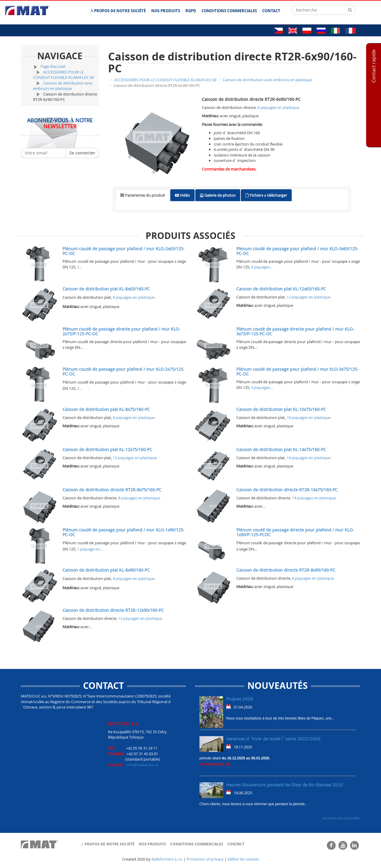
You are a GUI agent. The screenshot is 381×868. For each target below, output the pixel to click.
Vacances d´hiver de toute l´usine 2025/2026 (273, 739)
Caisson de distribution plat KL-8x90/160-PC (106, 570)
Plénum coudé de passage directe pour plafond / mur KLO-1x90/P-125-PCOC (295, 532)
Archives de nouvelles (341, 818)
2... (79, 267)
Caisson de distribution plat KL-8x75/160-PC (106, 409)
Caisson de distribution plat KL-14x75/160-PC (281, 449)
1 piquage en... (90, 549)
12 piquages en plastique (309, 297)
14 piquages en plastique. (309, 458)
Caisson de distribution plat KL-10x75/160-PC (281, 409)
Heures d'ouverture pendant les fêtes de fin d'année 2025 (285, 785)
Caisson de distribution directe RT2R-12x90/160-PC (113, 610)
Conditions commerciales (197, 844)
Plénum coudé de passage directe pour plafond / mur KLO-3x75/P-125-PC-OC (295, 331)
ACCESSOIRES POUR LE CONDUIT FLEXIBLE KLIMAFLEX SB (63, 75)
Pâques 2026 (240, 699)
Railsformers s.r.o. (167, 859)
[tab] (143, 195)
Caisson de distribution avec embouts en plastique (63, 86)
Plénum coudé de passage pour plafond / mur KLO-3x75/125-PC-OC (297, 371)
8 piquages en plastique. (134, 297)
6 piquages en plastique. (279, 107)
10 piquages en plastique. (309, 417)
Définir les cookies (243, 859)
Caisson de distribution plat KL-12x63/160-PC (281, 289)
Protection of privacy (205, 859)
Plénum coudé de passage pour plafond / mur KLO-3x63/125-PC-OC (297, 251)
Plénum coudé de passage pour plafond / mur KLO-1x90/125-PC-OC (124, 532)
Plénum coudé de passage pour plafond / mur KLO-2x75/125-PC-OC (124, 371)
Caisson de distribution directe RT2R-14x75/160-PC (287, 490)
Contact (236, 844)
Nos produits (152, 844)
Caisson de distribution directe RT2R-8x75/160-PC (112, 490)
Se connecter (82, 153)
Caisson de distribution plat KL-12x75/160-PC (107, 449)
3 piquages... (262, 267)
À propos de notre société (108, 844)
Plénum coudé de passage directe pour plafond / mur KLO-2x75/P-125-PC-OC (121, 331)
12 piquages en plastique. (135, 458)
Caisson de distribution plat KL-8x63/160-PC (106, 289)
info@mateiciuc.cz (143, 765)
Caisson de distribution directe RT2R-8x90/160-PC (286, 570)
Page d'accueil (53, 66)
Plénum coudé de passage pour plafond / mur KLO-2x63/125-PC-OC (124, 251)
